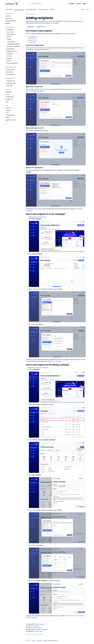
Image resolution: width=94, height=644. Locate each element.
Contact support (39, 624)
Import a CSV (33, 40)
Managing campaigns (14, 44)
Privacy (7, 118)
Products (52, 9)
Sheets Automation (12, 63)
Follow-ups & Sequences (13, 46)
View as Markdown (36, 628)
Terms (28, 641)
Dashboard (9, 92)
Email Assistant (11, 70)
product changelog (42, 630)
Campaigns (10, 30)
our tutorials (35, 626)
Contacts (9, 56)
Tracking (9, 39)
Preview (9, 37)
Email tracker (9, 72)
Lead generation (43, 9)
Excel (7, 102)
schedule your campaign (54, 361)
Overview (8, 16)
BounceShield (10, 49)
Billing (8, 110)
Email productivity (31, 9)
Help (83, 9)
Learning (71, 4)
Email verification (11, 83)
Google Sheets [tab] (41, 27)
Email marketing (19, 9)
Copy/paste (32, 42)
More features (10, 74)
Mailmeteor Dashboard (39, 217)
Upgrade (8, 23)
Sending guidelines (11, 21)
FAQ (87, 9)
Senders (9, 61)
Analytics (9, 58)
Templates (10, 54)
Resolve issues (11, 115)
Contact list (32, 38)
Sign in (85, 4)
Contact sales (38, 631)
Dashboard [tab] (31, 27)
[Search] (44, 4)
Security (39, 641)
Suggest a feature (11, 120)
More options (11, 42)
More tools (9, 86)
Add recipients (11, 34)
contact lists (45, 89)
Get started (9, 9)
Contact (78, 4)
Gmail (7, 94)
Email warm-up (11, 81)
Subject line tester (12, 51)
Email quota (9, 18)
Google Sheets (10, 97)
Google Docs (9, 99)
